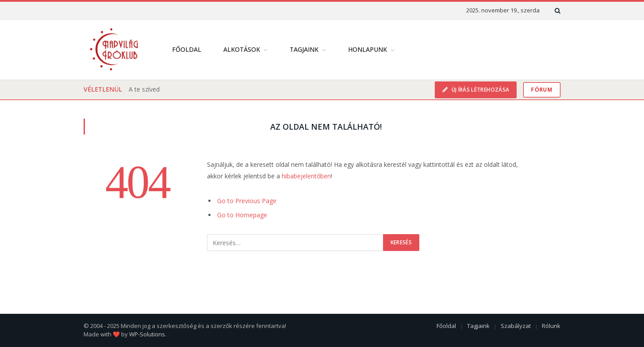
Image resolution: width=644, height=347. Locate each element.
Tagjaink (304, 49)
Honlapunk (368, 49)
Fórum (542, 90)
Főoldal (187, 49)
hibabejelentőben (306, 176)
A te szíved (144, 89)
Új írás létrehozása (479, 90)
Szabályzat (516, 326)
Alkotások (242, 49)
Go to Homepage (242, 215)
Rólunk (551, 326)
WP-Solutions (147, 334)
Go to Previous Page (247, 201)
